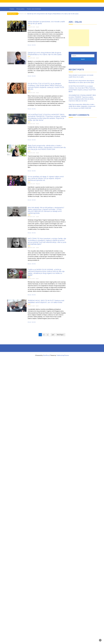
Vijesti (37, 27)
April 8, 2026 (32, 27)
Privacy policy (20, 9)
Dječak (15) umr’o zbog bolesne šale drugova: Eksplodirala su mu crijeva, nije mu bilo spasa (53, 14)
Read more (32, 45)
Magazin (38, 553)
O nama (12, 9)
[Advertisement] (79, 38)
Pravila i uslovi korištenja (34, 9)
